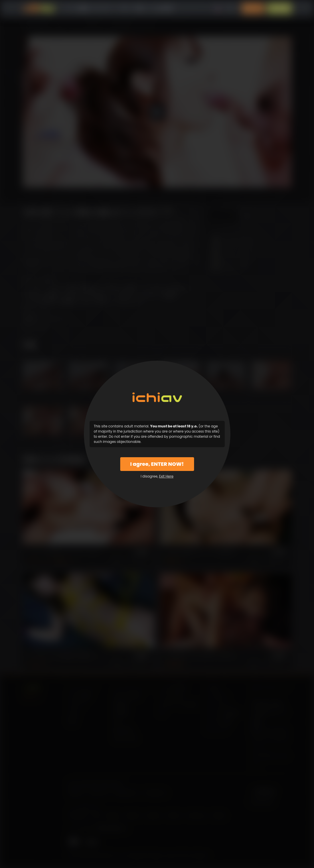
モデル (125, 8)
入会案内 (279, 8)
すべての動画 (76, 8)
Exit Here (166, 476)
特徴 (139, 8)
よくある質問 (160, 8)
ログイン (253, 8)
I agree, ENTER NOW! (157, 464)
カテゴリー (104, 8)
